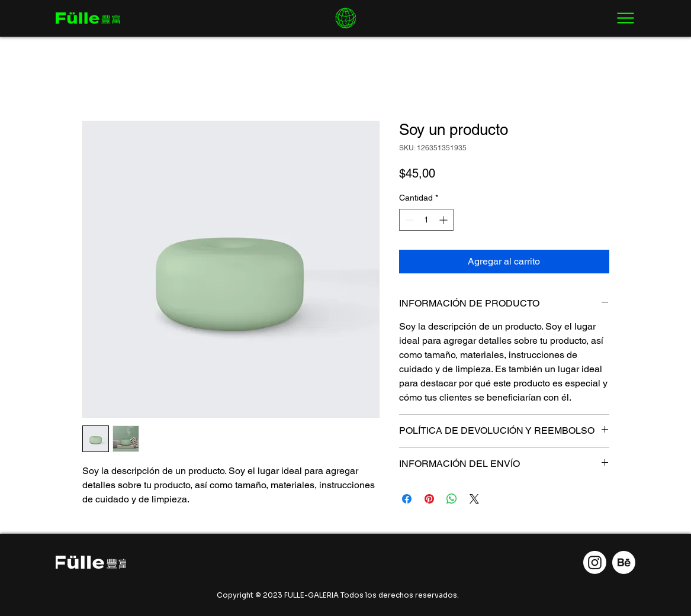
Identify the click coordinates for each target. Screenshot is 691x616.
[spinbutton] (426, 220)
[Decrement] (408, 220)
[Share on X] (474, 499)
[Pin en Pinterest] (429, 499)
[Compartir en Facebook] (407, 499)
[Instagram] (595, 562)
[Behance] (624, 562)
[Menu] (626, 18)
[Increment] (444, 220)
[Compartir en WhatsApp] (452, 499)
